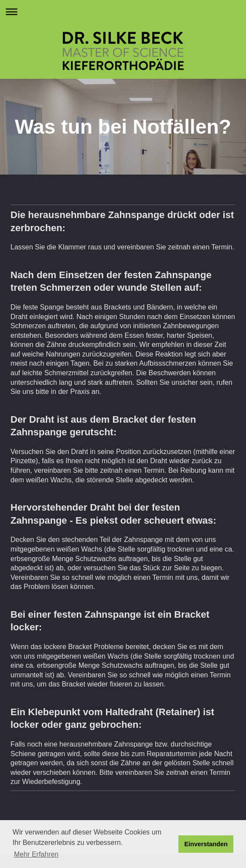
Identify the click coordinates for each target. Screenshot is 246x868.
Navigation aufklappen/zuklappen (123, 12)
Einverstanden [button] (206, 844)
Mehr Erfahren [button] (36, 854)
